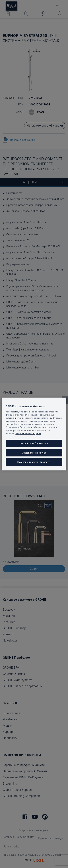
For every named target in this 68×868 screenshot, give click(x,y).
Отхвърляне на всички (34, 453)
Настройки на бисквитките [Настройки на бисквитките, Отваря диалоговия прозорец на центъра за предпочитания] (34, 443)
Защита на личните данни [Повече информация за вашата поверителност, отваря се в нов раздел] (28, 433)
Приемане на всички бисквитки (34, 462)
